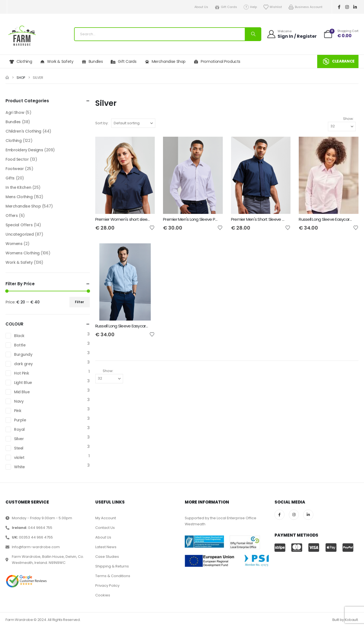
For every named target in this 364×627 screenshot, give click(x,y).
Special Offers (19, 225)
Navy (19, 401)
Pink (18, 411)
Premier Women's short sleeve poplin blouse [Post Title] (136, 219)
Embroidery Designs (24, 150)
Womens (14, 244)
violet (19, 458)
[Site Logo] (22, 36)
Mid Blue (22, 392)
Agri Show (15, 112)
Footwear (15, 169)
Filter (79, 302)
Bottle (20, 345)
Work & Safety (57, 61)
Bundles (92, 61)
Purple (20, 420)
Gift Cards (226, 7)
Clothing (21, 61)
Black (19, 336)
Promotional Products (217, 61)
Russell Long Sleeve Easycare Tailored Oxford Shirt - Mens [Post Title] (148, 326)
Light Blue (23, 383)
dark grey (23, 364)
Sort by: (102, 123)
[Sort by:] (133, 123)
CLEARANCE (338, 61)
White (19, 467)
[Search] (253, 34)
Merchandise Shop (165, 61)
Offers (12, 216)
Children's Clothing (23, 131)
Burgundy (23, 354)
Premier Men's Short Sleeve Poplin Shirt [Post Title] (266, 219)
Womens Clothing (23, 253)
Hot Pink (22, 373)
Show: (348, 119)
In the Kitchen (18, 187)
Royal (19, 429)
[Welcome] (292, 34)
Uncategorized (20, 234)
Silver (19, 439)
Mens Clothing (19, 197)
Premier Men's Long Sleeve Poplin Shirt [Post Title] (198, 219)
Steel (19, 448)
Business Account (305, 7)
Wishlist (273, 7)
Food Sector (17, 159)
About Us (201, 7)
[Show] (342, 127)
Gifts (10, 178)
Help (250, 7)
